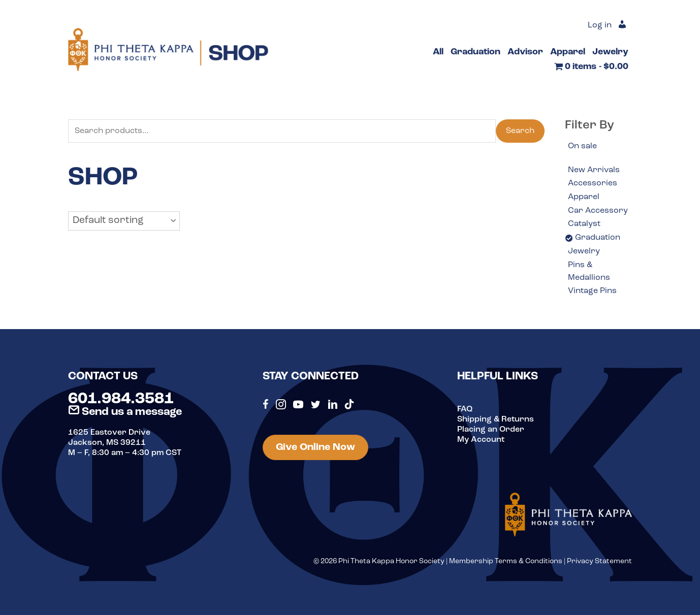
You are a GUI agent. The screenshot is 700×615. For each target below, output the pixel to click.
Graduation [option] (598, 238)
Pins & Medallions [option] (589, 272)
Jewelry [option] (584, 251)
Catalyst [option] (584, 224)
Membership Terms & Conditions (506, 561)
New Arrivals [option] (594, 170)
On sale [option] (582, 146)
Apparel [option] (584, 197)
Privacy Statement (599, 561)
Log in (600, 25)
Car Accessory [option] (598, 211)
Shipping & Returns (496, 419)
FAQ (465, 409)
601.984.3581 (121, 399)
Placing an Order (491, 430)
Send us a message (125, 412)
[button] (124, 221)
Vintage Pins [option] (592, 291)
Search (520, 131)
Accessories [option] (593, 183)
